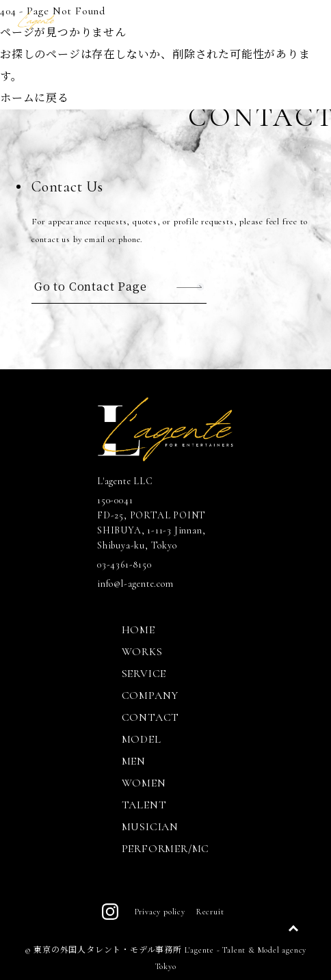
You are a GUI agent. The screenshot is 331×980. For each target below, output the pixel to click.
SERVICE (144, 674)
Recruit (210, 912)
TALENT (144, 805)
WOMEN (144, 783)
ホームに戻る (35, 98)
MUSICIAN (150, 827)
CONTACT (151, 717)
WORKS (142, 652)
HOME (138, 630)
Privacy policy (160, 912)
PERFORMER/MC (166, 849)
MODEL (142, 739)
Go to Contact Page (90, 286)
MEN (134, 761)
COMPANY (150, 696)
